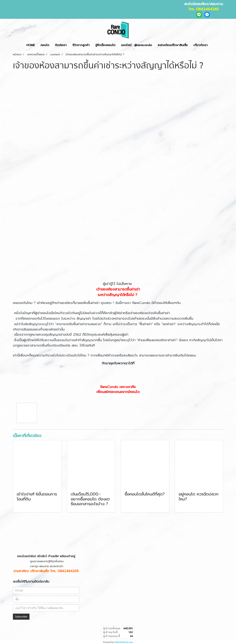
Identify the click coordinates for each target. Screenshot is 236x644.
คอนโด (45, 45)
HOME (31, 45)
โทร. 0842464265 (204, 9)
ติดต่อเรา (61, 45)
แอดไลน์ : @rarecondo (137, 45)
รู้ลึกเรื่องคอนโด (105, 45)
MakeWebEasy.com (124, 642)
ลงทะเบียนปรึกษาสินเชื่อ (173, 45)
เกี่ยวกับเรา (201, 45)
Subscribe (21, 617)
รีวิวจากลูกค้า (81, 45)
